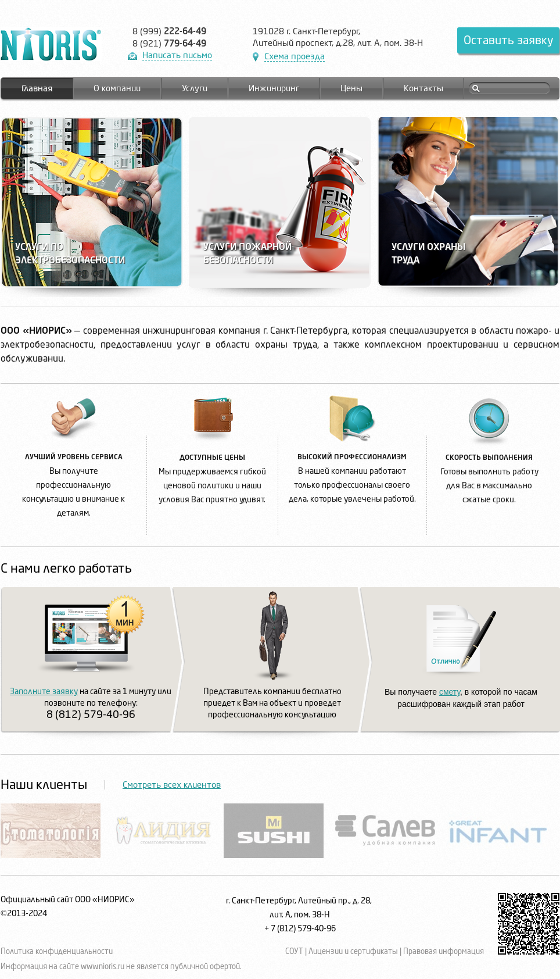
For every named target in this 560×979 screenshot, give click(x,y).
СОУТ (294, 952)
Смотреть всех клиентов (172, 785)
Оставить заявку (509, 40)
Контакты (423, 88)
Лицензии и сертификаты (353, 952)
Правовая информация (444, 952)
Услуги (195, 88)
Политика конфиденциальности (57, 952)
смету (450, 692)
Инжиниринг (274, 88)
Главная (37, 88)
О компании (117, 88)
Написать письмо (177, 55)
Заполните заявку (44, 692)
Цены (351, 88)
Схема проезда (295, 56)
